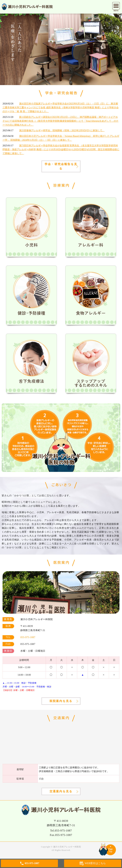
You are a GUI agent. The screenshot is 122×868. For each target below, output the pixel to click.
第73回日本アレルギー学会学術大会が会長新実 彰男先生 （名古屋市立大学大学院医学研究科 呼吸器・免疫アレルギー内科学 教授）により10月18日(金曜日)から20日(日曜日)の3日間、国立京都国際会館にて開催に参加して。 (61, 150)
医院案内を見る (61, 701)
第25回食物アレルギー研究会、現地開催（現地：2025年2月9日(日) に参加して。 (62, 130)
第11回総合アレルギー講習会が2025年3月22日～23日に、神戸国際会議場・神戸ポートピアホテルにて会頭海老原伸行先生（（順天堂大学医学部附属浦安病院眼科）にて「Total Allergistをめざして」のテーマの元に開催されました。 (60, 121)
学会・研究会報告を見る (61, 166)
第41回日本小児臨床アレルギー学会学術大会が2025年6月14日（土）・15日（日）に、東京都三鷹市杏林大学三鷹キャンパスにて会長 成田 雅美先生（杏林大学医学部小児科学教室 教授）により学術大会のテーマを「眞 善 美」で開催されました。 (61, 108)
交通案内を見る (61, 791)
